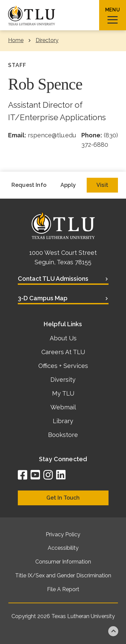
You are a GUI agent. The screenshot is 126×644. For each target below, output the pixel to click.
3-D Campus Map (43, 298)
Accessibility (63, 548)
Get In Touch (63, 498)
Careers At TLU (63, 352)
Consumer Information (63, 562)
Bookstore (63, 435)
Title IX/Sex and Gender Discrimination (63, 575)
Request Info (29, 185)
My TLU (63, 393)
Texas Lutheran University (83, 616)
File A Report (63, 589)
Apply (68, 185)
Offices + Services (63, 366)
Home (16, 40)
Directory (47, 40)
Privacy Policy (63, 534)
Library (63, 421)
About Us (63, 338)
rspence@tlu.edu (52, 135)
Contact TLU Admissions (53, 279)
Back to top (113, 631)
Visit (102, 185)
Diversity (63, 380)
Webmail (63, 407)
